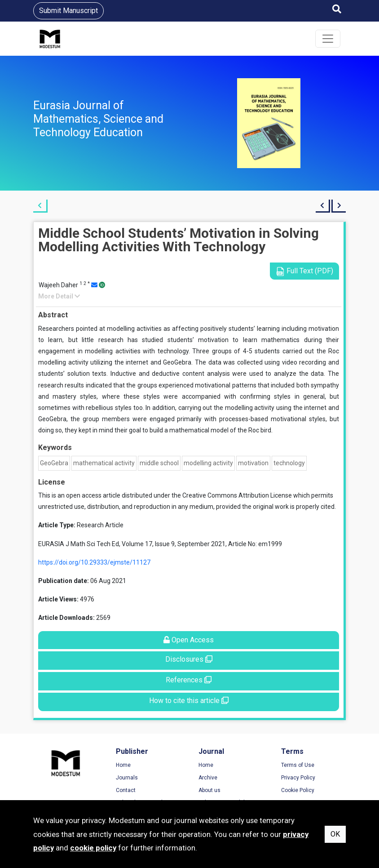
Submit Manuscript (68, 11)
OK (335, 834)
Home (123, 765)
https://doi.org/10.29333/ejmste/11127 (94, 562)
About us (209, 790)
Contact (126, 790)
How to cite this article (189, 701)
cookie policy (93, 848)
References (189, 680)
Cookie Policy (298, 790)
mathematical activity (104, 463)
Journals (127, 778)
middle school (159, 463)
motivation (253, 463)
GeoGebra (54, 463)
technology (289, 463)
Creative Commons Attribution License (237, 495)
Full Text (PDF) (304, 271)
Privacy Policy (298, 778)
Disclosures (189, 659)
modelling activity (208, 463)
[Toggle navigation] (328, 39)
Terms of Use (298, 765)
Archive (208, 778)
